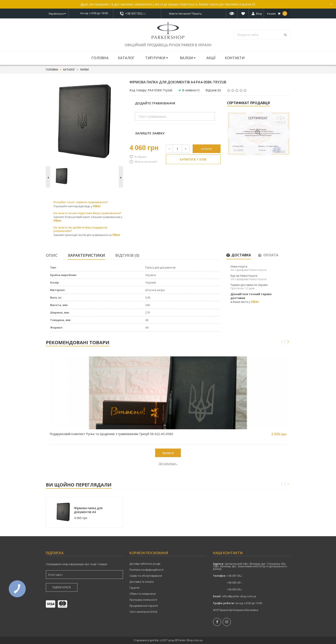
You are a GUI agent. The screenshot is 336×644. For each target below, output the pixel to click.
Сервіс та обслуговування (146, 576)
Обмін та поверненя (142, 594)
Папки (84, 70)
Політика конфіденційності (146, 570)
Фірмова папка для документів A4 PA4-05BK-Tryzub (88, 510)
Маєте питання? (146, 162)
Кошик (277, 14)
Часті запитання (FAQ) (143, 612)
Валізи (188, 58)
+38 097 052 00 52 (137, 14)
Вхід (259, 14)
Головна (100, 58)
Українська (57, 14)
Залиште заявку (150, 133)
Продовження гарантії (144, 606)
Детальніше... (76, 464)
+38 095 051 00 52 (238, 583)
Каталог (126, 58)
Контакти (235, 58)
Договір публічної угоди (145, 564)
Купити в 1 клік (193, 159)
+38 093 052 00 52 (238, 589)
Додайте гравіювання (155, 103)
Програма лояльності (143, 600)
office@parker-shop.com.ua (239, 596)
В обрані (141, 157)
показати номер (137, 13)
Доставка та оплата (142, 582)
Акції (211, 58)
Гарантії (134, 588)
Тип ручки (157, 58)
